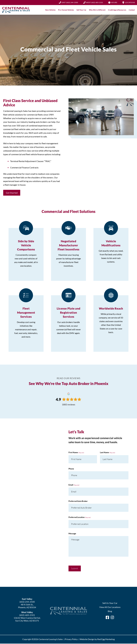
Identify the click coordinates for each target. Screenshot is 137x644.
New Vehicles (50, 10)
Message (72, 534)
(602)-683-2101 (27, 615)
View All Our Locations (110, 607)
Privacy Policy (71, 639)
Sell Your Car (81, 10)
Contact (132, 10)
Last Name (108, 453)
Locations (130, 3)
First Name (76, 453)
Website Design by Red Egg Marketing (97, 639)
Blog (110, 611)
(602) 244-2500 (70, 3)
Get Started (12, 193)
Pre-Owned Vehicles (66, 10)
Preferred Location (80, 518)
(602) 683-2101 (95, 3)
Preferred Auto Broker (78, 501)
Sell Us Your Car (110, 603)
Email (74, 485)
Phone (71, 469)
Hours (114, 3)
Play (101, 117)
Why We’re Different (97, 10)
